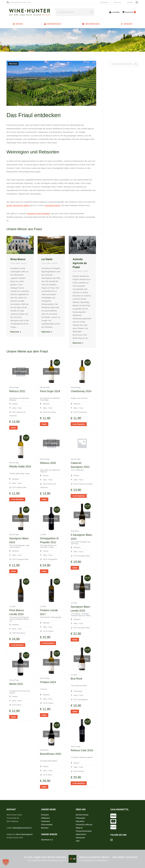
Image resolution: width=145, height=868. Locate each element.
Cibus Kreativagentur (24, 834)
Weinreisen (13, 64)
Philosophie (80, 818)
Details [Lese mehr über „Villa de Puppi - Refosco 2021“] (13, 428)
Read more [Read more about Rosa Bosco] (16, 332)
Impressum (80, 838)
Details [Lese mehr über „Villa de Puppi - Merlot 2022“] (13, 717)
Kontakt (130, 2)
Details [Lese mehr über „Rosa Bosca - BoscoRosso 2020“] (44, 787)
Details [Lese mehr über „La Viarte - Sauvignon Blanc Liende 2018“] (75, 640)
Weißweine (45, 818)
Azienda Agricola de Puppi (80, 263)
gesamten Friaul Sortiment (39, 213)
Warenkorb (129, 12)
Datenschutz (81, 834)
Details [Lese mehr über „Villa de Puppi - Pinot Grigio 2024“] (44, 424)
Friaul (13, 263)
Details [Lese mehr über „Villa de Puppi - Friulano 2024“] (44, 715)
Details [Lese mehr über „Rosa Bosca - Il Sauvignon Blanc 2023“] (75, 568)
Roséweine (45, 821)
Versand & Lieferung (84, 825)
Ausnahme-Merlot (53, 205)
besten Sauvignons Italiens (18, 205)
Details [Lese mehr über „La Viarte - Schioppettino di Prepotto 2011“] (44, 571)
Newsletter (104, 2)
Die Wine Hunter (82, 815)
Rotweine (45, 815)
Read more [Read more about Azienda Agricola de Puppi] (78, 343)
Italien (18, 263)
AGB (78, 841)
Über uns (117, 2)
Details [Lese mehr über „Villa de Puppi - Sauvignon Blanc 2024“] (13, 571)
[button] (6, 862)
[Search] (75, 12)
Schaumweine (47, 825)
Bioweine (45, 828)
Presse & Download (84, 831)
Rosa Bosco (18, 259)
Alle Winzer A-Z (47, 840)
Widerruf (79, 828)
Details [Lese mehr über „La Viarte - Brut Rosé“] (75, 712)
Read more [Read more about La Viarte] (47, 332)
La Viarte (47, 259)
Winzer (24, 263)
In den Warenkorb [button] (79, 424)
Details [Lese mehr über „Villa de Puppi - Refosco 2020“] (44, 499)
